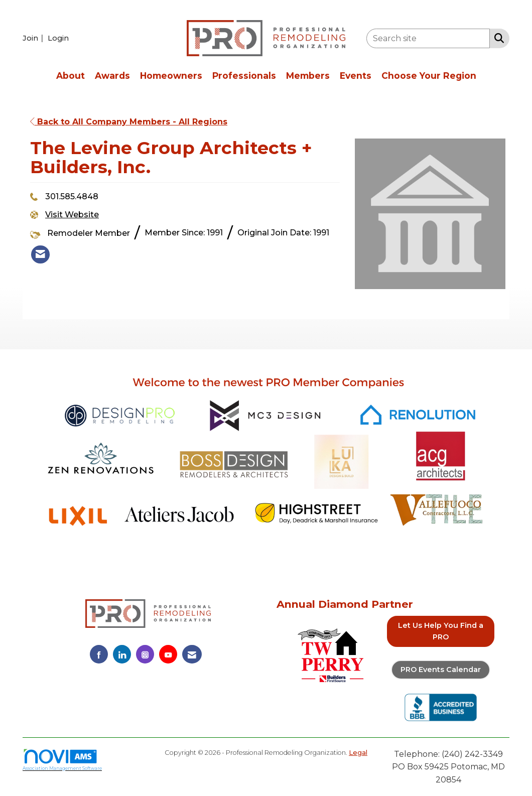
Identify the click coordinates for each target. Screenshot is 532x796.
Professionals (244, 76)
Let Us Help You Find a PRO (441, 631)
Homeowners (171, 76)
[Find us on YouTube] (168, 654)
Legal (358, 753)
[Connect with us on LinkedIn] (122, 654)
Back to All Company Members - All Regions (129, 122)
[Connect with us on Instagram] (145, 654)
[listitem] (34, 38)
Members (308, 76)
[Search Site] (497, 38)
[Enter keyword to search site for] (428, 38)
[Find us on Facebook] (99, 654)
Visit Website (72, 215)
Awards (112, 76)
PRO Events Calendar (441, 670)
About (71, 76)
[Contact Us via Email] (192, 654)
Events (356, 76)
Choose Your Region (429, 76)
